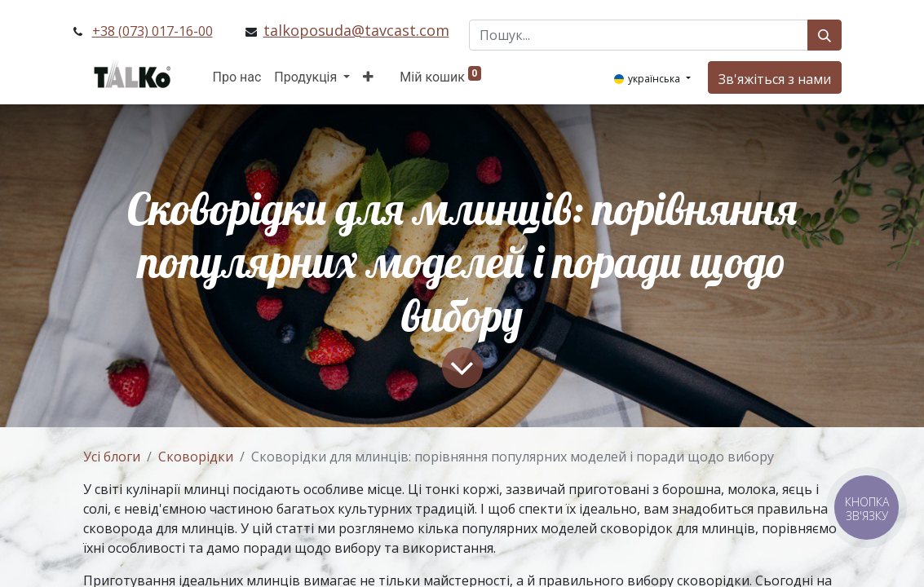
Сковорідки (196, 457)
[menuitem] (237, 77)
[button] (368, 77)
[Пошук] (825, 35)
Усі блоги (112, 457)
